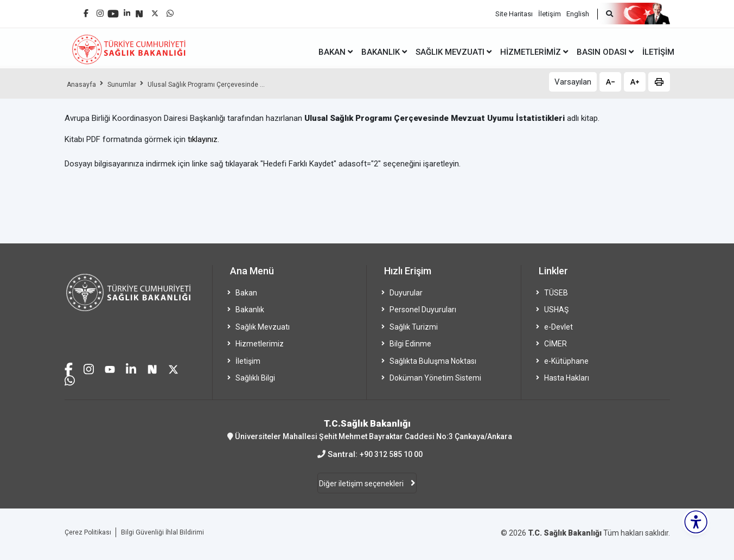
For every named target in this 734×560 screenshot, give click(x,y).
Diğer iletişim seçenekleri (362, 485)
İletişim (550, 11)
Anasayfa (84, 84)
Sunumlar (129, 84)
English (578, 11)
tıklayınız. (203, 139)
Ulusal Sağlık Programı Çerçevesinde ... (224, 84)
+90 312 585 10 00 (391, 454)
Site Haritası (514, 11)
